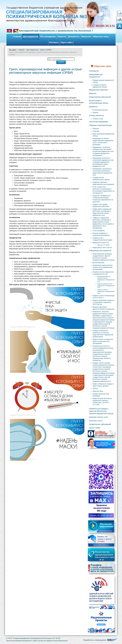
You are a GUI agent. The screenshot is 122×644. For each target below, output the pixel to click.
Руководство (94, 71)
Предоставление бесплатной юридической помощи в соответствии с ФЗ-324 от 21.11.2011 (102, 402)
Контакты (54, 42)
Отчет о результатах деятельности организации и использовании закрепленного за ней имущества (103, 190)
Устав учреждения (99, 231)
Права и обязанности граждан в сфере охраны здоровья (103, 385)
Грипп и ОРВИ (95, 428)
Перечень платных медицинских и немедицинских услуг (106, 291)
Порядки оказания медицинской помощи (103, 81)
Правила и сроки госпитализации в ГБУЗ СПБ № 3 (103, 297)
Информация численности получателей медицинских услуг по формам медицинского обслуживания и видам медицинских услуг (103, 162)
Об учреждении (48, 37)
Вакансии (86, 37)
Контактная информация (99, 122)
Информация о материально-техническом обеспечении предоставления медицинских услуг (102, 172)
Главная (17, 37)
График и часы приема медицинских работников (101, 205)
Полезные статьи (96, 421)
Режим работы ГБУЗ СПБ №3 (102, 248)
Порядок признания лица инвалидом (101, 395)
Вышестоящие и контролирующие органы (99, 102)
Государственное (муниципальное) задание (101, 179)
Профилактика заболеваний (100, 424)
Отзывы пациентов (96, 115)
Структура (96, 131)
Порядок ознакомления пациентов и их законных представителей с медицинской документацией (103, 334)
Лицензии (96, 129)
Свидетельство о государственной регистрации (102, 239)
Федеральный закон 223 (101, 243)
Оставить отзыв (98, 119)
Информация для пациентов (100, 251)
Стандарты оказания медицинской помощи (100, 86)
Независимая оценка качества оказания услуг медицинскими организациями (103, 267)
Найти (61, 62)
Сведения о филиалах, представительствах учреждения (103, 183)
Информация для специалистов (96, 76)
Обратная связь (101, 37)
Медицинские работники (98, 90)
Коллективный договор (100, 110)
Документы (74, 37)
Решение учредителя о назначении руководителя (101, 234)
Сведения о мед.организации (100, 125)
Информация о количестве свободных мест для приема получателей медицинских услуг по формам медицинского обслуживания (103, 151)
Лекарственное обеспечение (100, 97)
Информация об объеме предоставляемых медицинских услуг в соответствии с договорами (103, 142)
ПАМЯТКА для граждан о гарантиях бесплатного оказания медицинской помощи (101, 411)
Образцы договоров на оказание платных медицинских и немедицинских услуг (106, 279)
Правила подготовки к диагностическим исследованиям (104, 308)
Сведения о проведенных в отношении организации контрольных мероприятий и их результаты (103, 199)
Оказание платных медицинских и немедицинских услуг (103, 273)
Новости (62, 37)
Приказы (95, 113)
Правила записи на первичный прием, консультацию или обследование (103, 341)
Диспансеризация (98, 263)
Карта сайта (67, 42)
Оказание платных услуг (98, 417)
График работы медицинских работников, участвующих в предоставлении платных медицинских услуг (102, 212)
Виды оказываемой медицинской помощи (103, 135)
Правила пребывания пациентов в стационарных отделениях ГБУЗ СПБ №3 (103, 302)
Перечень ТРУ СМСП (103, 245)
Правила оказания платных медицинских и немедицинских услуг (106, 286)
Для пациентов (31, 37)
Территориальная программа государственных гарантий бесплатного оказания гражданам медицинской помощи (104, 257)
